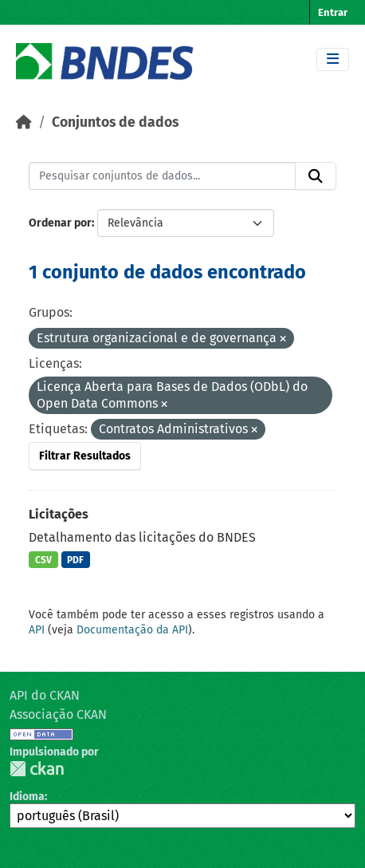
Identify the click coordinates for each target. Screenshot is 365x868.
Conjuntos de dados (115, 122)
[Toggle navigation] (333, 59)
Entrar (333, 12)
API (37, 630)
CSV (43, 560)
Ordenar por (60, 223)
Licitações (59, 514)
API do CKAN (45, 695)
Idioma (27, 797)
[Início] (24, 122)
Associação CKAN (58, 714)
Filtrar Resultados (85, 456)
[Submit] (316, 176)
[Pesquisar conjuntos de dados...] (162, 176)
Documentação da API (132, 630)
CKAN (37, 769)
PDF (75, 560)
